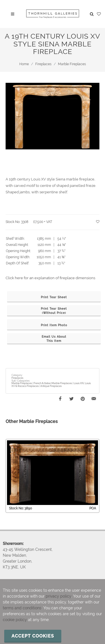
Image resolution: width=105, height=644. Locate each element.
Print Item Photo (54, 325)
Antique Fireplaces (51, 386)
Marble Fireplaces (72, 64)
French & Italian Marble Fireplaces (53, 383)
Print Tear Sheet (54, 297)
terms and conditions (22, 608)
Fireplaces (43, 64)
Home (24, 64)
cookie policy (15, 620)
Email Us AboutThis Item (54, 339)
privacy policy (58, 596)
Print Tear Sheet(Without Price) (54, 311)
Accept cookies (33, 636)
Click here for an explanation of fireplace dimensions (50, 278)
